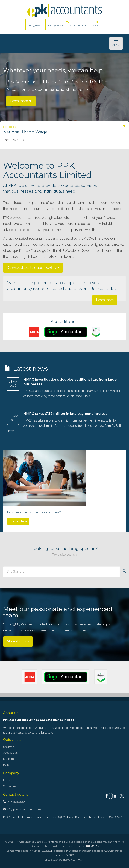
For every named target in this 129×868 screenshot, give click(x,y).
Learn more (105, 300)
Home (7, 780)
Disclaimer (10, 759)
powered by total (83, 846)
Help (6, 765)
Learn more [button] (21, 101)
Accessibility (11, 753)
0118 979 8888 (35, 24)
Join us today (104, 289)
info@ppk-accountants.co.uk (67, 24)
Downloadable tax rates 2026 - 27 (33, 268)
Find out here (18, 521)
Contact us (10, 786)
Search (97, 24)
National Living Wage (25, 132)
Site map (9, 747)
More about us (18, 641)
